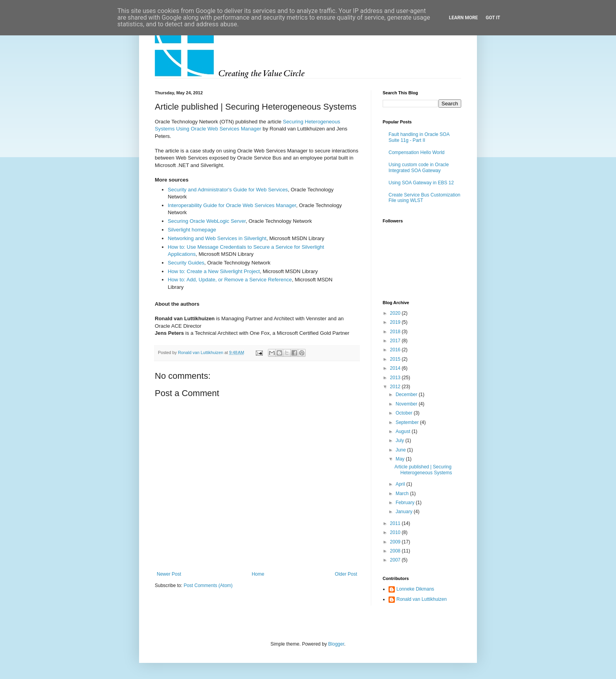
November (407, 404)
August (404, 431)
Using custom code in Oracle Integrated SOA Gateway (419, 167)
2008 (396, 551)
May (401, 459)
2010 (396, 532)
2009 (396, 542)
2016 (396, 350)
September (408, 422)
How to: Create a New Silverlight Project (214, 271)
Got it (493, 18)
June (401, 450)
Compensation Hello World (417, 152)
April (401, 484)
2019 (396, 322)
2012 (396, 387)
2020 (396, 313)
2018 (396, 332)
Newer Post (169, 574)
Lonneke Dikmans (415, 589)
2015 (396, 359)
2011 (396, 523)
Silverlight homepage (192, 230)
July (401, 440)
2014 (396, 368)
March (403, 494)
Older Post (346, 574)
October (405, 413)
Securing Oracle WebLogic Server (207, 221)
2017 (396, 341)
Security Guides (186, 263)
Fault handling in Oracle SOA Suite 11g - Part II (419, 137)
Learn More (464, 18)
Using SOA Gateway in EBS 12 (421, 183)
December (407, 395)
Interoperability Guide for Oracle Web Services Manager (232, 205)
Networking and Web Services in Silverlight (217, 238)
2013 (396, 378)
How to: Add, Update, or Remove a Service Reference (230, 280)
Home (258, 574)
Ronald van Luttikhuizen (422, 599)
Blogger (336, 644)
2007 (396, 560)
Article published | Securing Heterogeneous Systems (423, 470)
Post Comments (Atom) (208, 585)
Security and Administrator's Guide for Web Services (228, 190)
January (405, 512)
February (406, 503)
